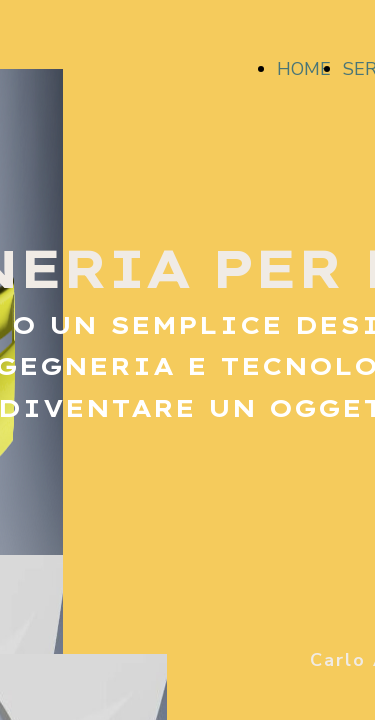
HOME (304, 69)
